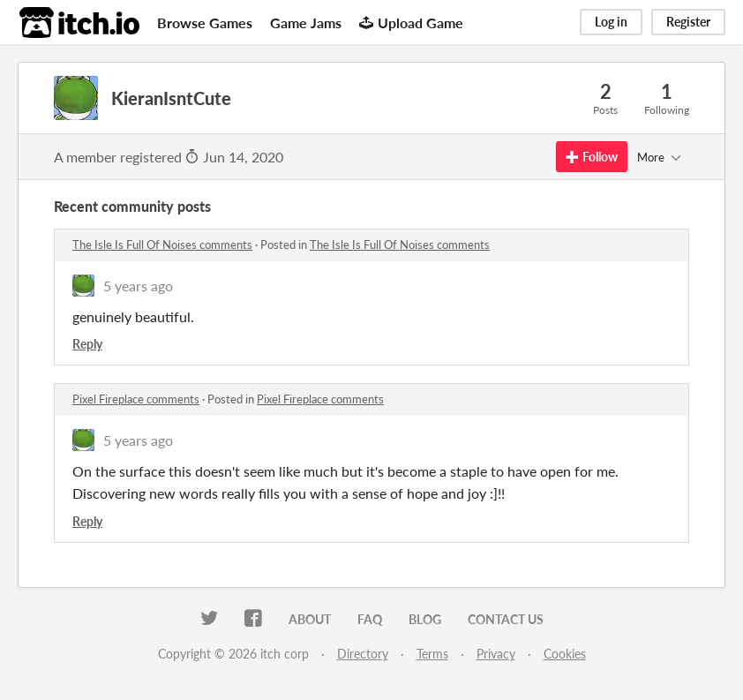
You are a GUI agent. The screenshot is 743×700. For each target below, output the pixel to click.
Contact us (506, 619)
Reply (87, 344)
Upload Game (411, 23)
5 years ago (138, 286)
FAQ (370, 619)
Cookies (565, 654)
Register (688, 22)
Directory (363, 654)
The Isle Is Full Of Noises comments (162, 245)
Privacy (496, 654)
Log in (611, 22)
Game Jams (306, 23)
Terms (432, 654)
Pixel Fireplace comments (136, 399)
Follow (592, 157)
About (310, 619)
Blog (425, 619)
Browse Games (205, 23)
